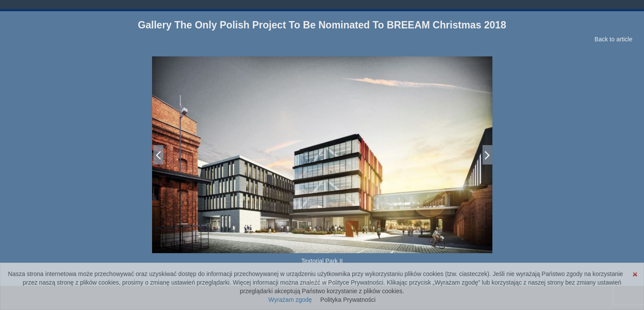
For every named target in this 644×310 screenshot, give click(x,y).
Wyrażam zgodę (290, 300)
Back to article (613, 39)
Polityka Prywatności (348, 300)
